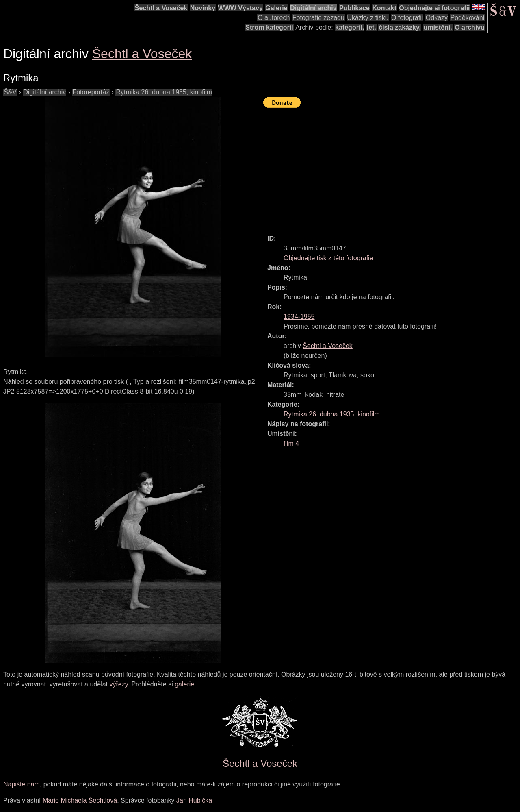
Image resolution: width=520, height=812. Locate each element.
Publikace (354, 8)
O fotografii (407, 18)
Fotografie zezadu (318, 18)
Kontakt (384, 8)
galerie (184, 684)
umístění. (438, 27)
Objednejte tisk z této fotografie (328, 258)
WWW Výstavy (240, 8)
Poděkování (467, 18)
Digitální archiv (313, 8)
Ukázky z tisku (368, 18)
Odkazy (437, 18)
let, (372, 27)
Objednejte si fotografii (434, 8)
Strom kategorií (269, 27)
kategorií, (350, 27)
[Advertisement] (392, 168)
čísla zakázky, (400, 27)
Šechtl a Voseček (161, 8)
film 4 (291, 443)
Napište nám (22, 784)
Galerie (276, 8)
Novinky (203, 8)
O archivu (470, 27)
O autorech (274, 18)
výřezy (118, 684)
